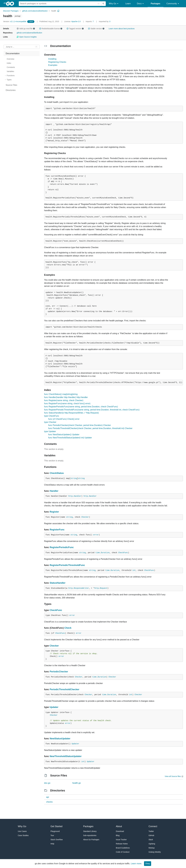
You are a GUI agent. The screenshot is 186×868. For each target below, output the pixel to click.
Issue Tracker (121, 840)
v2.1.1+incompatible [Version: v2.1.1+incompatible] (15, 21)
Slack (151, 840)
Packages (156, 4)
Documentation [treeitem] (13, 53)
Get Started (56, 826)
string (74, 478)
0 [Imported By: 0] (105, 21)
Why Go (114, 4)
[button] (18, 29)
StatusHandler (58, 583)
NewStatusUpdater (60, 739)
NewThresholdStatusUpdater (66, 756)
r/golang (152, 844)
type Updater (50, 431)
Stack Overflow (57, 840)
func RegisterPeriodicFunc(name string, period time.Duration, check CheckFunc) (81, 407)
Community (173, 4)
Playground (55, 831)
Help (52, 844)
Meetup (152, 848)
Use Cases (22, 831)
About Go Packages (91, 840)
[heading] (11, 4)
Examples (53, 65)
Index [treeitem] (9, 63)
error (96, 535)
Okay (148, 864)
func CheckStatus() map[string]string (61, 394)
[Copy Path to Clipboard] (58, 11)
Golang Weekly (155, 852)
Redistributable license (51, 29)
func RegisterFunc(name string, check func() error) (67, 403)
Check (68, 628)
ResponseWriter (81, 588)
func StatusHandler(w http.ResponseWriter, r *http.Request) (71, 413)
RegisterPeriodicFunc (62, 547)
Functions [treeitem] (11, 76)
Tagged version (75, 29)
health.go (77, 783)
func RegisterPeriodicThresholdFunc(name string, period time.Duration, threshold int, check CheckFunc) (92, 410)
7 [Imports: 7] (90, 21)
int (134, 570)
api (48, 797)
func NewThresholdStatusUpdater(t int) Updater (70, 438)
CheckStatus (57, 473)
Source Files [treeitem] (11, 85)
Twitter (151, 831)
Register (54, 512)
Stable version (96, 29)
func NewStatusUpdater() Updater (64, 435)
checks (49, 802)
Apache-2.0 (76, 21)
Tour (52, 835)
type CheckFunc (52, 416)
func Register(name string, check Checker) (64, 400)
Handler (54, 491)
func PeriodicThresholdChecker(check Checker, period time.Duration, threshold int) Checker (90, 428)
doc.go (47, 783)
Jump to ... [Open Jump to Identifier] (10, 47)
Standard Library (90, 831)
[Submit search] (103, 4)
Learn (128, 4)
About (119, 826)
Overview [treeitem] (10, 59)
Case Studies (23, 835)
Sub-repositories (90, 835)
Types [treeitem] (9, 80)
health (54, 11)
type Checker (50, 422)
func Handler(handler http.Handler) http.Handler (66, 397)
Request (104, 588)
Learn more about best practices (122, 29)
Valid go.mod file (26, 29)
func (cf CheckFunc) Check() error (64, 419)
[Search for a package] (60, 4)
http (71, 496)
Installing (52, 59)
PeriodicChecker (59, 672)
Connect (153, 826)
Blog (118, 835)
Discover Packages (11, 11)
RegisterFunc (57, 530)
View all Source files (173, 776)
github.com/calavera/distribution (35, 11)
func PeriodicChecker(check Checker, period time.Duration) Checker (80, 425)
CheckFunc (123, 553)
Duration (105, 553)
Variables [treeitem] (10, 71)
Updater (54, 707)
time (98, 553)
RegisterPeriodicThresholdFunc (67, 565)
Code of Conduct (123, 852)
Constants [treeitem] (11, 67)
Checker (85, 517)
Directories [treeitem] (11, 90)
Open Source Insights (27, 37)
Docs (141, 4)
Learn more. (136, 864)
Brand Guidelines (123, 848)
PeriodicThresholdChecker (65, 689)
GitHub (151, 835)
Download (120, 831)
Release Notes (122, 844)
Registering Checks (57, 62)
